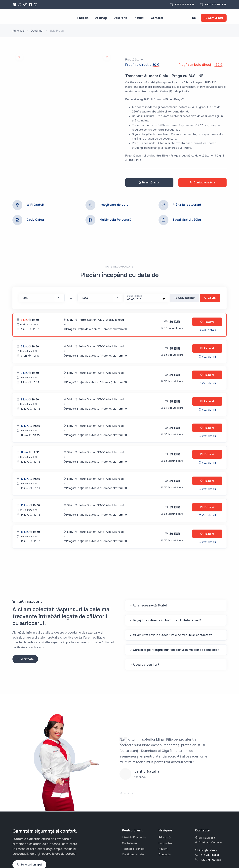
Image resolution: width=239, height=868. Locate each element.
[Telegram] (25, 5)
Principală (82, 18)
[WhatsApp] (14, 5)
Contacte (157, 18)
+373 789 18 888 (185, 4)
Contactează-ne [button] (202, 183)
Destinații (101, 18)
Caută (210, 298)
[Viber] (20, 5)
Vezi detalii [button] (207, 330)
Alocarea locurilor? (146, 665)
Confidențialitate (133, 854)
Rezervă (207, 322)
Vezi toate (25, 659)
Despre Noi (121, 18)
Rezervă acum (149, 183)
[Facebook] (30, 5)
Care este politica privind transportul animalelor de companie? (176, 650)
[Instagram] (36, 5)
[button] (121, 793)
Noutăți (139, 18)
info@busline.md (210, 850)
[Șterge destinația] (59, 298)
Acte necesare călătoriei (150, 605)
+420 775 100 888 (216, 4)
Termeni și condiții (134, 849)
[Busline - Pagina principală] (27, 18)
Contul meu (214, 18)
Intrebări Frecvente (134, 837)
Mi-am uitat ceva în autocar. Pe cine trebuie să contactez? (172, 635)
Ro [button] (194, 18)
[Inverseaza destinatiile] (71, 298)
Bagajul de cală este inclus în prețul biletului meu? (167, 620)
